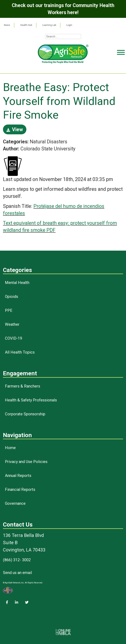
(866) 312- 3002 (17, 560)
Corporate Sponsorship (25, 414)
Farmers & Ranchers (23, 386)
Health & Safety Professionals (31, 400)
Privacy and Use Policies (26, 462)
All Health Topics (20, 352)
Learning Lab (49, 25)
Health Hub (26, 25)
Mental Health (17, 283)
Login (69, 25)
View (15, 130)
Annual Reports (18, 476)
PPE (9, 310)
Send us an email (17, 573)
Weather (12, 324)
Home (10, 448)
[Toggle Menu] (121, 67)
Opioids (12, 297)
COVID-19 (13, 338)
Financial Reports (20, 489)
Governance (15, 503)
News (7, 25)
